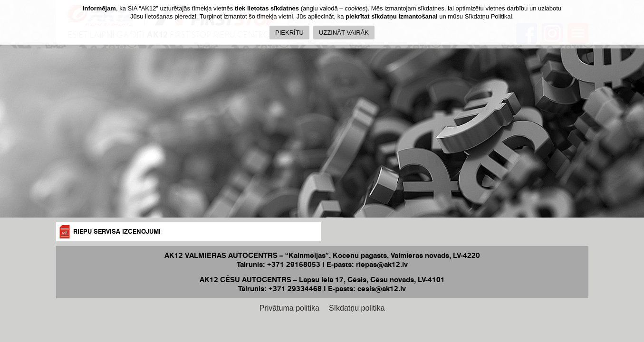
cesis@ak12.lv (382, 289)
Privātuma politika (289, 308)
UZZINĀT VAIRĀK (344, 33)
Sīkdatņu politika (357, 308)
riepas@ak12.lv (382, 264)
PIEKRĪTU (289, 33)
